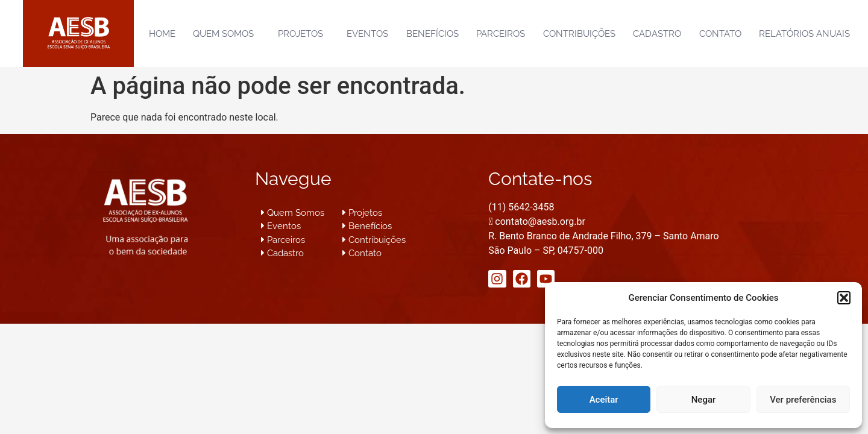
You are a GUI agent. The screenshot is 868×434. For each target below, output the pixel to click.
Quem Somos (226, 34)
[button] (844, 298)
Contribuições (579, 34)
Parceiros (501, 34)
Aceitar (604, 400)
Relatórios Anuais (804, 34)
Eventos (367, 34)
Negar (704, 400)
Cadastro (657, 34)
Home (162, 34)
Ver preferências (803, 400)
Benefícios (432, 34)
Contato (720, 34)
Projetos (303, 34)
